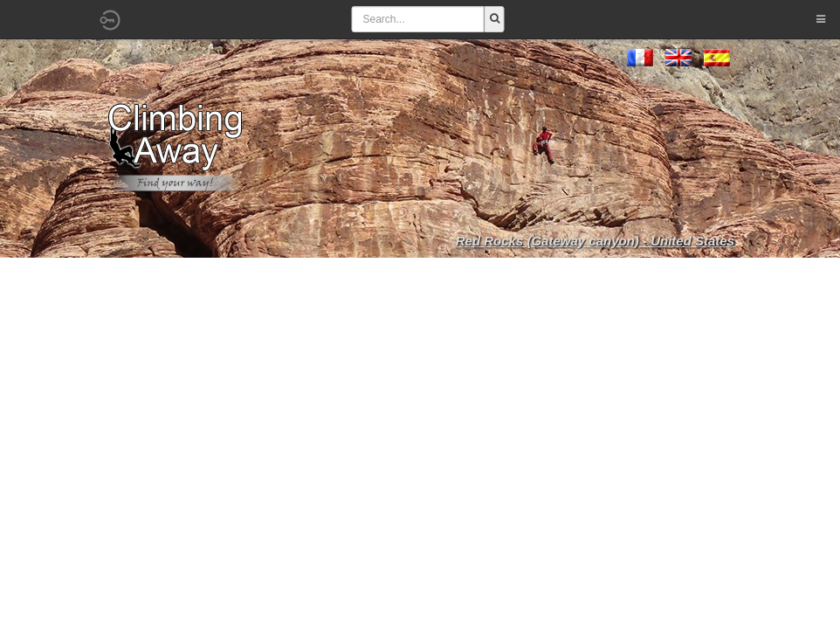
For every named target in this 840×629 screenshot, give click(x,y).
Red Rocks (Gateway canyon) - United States (595, 241)
